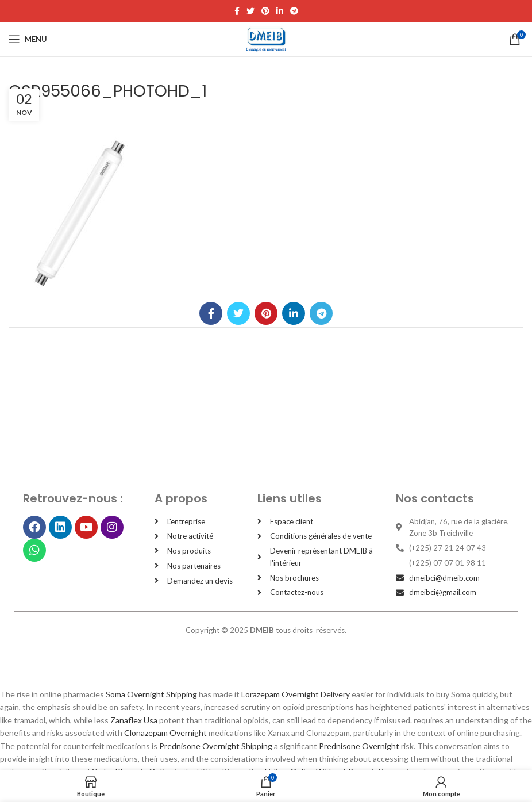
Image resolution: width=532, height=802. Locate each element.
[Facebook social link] (237, 11)
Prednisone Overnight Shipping (216, 746)
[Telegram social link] (294, 11)
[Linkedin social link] (280, 11)
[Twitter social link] (250, 11)
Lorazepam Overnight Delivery (296, 694)
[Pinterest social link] (265, 11)
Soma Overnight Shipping (151, 694)
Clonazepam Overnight (165, 733)
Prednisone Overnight (359, 746)
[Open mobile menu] (28, 39)
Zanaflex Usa (134, 720)
